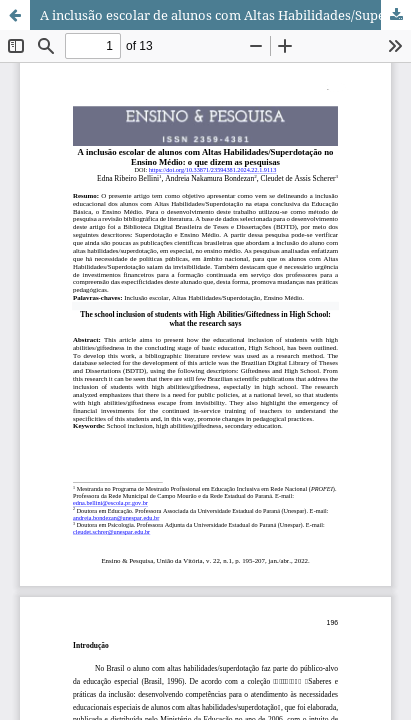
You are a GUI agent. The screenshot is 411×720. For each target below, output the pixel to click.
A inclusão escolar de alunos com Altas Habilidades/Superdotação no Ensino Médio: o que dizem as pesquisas (225, 15)
